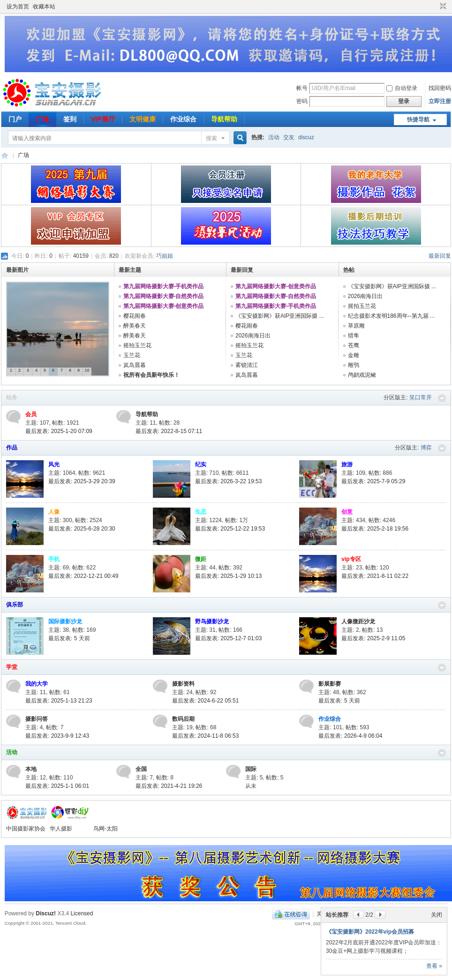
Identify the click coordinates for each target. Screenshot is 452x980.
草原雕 (356, 326)
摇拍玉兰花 (137, 345)
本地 (31, 769)
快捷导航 (418, 120)
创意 (347, 512)
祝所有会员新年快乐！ (151, 375)
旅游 (347, 464)
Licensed (82, 913)
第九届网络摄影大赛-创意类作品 (164, 306)
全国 (141, 769)
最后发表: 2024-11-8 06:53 (206, 736)
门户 (15, 119)
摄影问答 (37, 719)
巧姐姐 (165, 256)
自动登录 (402, 88)
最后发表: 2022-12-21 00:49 (83, 576)
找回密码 (440, 88)
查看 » (434, 966)
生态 (201, 512)
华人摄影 (61, 829)
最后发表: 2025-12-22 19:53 (230, 529)
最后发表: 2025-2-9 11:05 (373, 638)
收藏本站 (44, 7)
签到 (70, 119)
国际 (251, 769)
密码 (302, 101)
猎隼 (354, 336)
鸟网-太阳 (105, 829)
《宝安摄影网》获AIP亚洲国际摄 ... (280, 316)
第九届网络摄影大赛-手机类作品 (164, 286)
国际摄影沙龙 (65, 621)
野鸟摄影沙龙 (212, 621)
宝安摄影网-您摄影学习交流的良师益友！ (5, 155)
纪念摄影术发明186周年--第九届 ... (391, 316)
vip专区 (351, 559)
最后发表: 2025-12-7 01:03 (229, 638)
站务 (12, 397)
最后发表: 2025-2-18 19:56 (375, 529)
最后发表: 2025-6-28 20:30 (82, 529)
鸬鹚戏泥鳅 (362, 375)
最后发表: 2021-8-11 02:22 (375, 576)
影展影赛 (330, 684)
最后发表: (69, 638)
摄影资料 (183, 684)
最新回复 (440, 256)
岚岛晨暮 (135, 365)
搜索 (211, 138)
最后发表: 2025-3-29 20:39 (82, 481)
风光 (54, 464)
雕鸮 (354, 365)
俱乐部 (15, 605)
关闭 (437, 915)
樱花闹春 (135, 316)
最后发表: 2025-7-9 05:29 (373, 481)
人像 (54, 512)
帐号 (302, 88)
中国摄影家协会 (26, 829)
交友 (289, 137)
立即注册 (440, 101)
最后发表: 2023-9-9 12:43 (57, 736)
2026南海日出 (253, 336)
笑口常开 (421, 397)
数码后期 (183, 719)
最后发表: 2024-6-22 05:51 (206, 701)
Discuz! (46, 913)
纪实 (201, 464)
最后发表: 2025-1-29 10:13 (229, 576)
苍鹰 (354, 345)
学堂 (12, 667)
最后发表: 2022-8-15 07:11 (169, 431)
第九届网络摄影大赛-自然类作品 (164, 296)
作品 (12, 448)
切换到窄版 (442, 7)
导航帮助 (224, 119)
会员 (31, 414)
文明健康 (143, 119)
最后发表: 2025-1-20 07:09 (59, 431)
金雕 (354, 355)
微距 (201, 559)
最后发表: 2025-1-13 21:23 (59, 701)
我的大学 (37, 684)
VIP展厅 (103, 119)
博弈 (426, 448)
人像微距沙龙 (358, 621)
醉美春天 (135, 326)
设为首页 (18, 7)
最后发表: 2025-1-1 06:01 (57, 786)
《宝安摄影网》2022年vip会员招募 (370, 932)
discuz (306, 137)
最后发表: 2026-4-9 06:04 (350, 736)
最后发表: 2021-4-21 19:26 (169, 786)
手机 (54, 559)
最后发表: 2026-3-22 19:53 (229, 481)
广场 (42, 119)
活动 (274, 137)
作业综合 (183, 119)
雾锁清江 (247, 365)
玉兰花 (132, 355)
